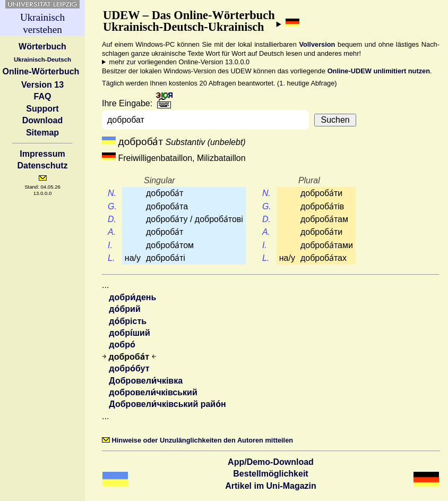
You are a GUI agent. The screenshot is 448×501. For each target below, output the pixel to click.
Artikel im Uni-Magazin (271, 486)
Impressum (42, 154)
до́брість (128, 321)
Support (42, 109)
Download (42, 120)
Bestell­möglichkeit (270, 474)
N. (112, 193)
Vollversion (317, 44)
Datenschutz (42, 165)
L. (111, 258)
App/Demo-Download (271, 462)
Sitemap (42, 133)
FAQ (43, 96)
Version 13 (42, 85)
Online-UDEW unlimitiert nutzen (379, 71)
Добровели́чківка (146, 381)
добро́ (122, 345)
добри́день (132, 297)
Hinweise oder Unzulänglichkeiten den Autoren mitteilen (197, 440)
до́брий (124, 309)
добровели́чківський (153, 392)
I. (111, 245)
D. (112, 219)
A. (112, 232)
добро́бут (129, 368)
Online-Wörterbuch (41, 71)
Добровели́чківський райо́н (167, 404)
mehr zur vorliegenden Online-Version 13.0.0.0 (180, 62)
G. (112, 206)
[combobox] (208, 120)
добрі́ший (129, 333)
